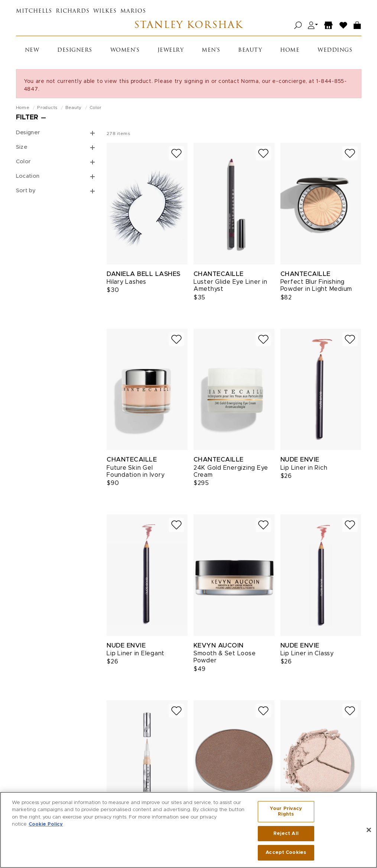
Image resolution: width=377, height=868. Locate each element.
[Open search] (298, 25)
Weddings (335, 50)
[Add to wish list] (176, 153)
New (32, 50)
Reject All (286, 836)
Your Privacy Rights (286, 814)
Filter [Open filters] (27, 118)
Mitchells (34, 11)
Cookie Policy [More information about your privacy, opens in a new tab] (46, 827)
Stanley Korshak (188, 25)
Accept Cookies (286, 855)
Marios (133, 11)
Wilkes (105, 11)
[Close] (369, 832)
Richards (73, 11)
